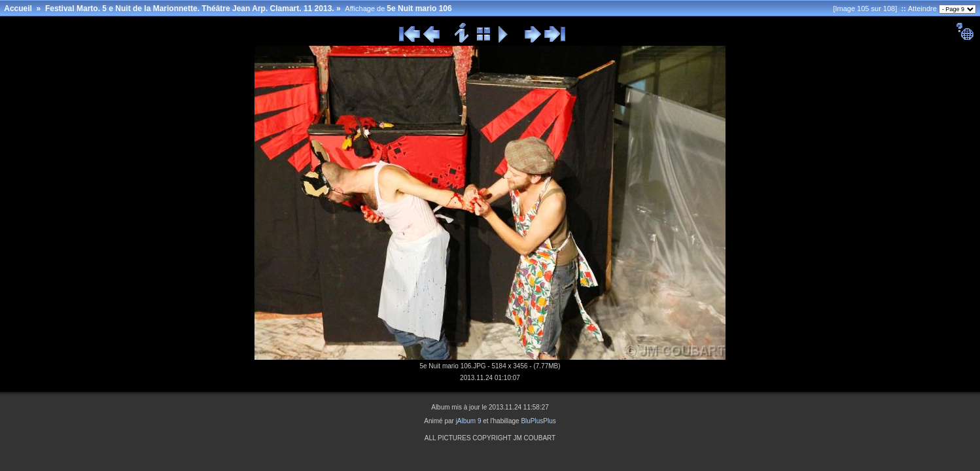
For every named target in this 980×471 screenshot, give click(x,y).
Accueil (18, 9)
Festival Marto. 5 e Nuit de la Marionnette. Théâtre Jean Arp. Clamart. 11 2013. (190, 9)
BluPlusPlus (538, 421)
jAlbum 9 (469, 421)
